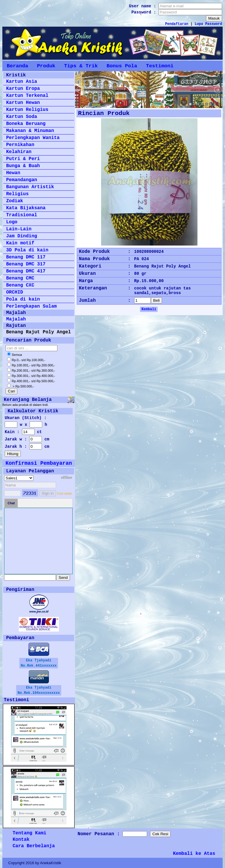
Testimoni (160, 66)
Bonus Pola (122, 66)
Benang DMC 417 (26, 271)
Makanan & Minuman (30, 131)
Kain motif (20, 243)
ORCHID (15, 292)
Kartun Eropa (23, 89)
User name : (144, 6)
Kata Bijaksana (26, 208)
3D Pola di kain (27, 250)
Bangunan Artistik (30, 187)
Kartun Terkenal (27, 96)
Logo (12, 222)
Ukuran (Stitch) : (26, 418)
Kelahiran (19, 152)
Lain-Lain (19, 229)
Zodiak (15, 201)
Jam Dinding (22, 236)
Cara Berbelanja (34, 846)
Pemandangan (22, 180)
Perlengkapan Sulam (31, 306)
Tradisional (22, 215)
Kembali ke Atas (194, 854)
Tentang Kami (29, 833)
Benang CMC (20, 278)
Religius (17, 194)
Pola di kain (23, 299)
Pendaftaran (177, 24)
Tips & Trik (81, 66)
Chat (11, 503)
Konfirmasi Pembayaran (39, 463)
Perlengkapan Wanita (33, 138)
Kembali (149, 309)
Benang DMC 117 (26, 257)
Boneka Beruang (26, 124)
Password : (145, 12)
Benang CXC (20, 285)
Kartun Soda (22, 117)
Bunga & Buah (23, 166)
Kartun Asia (22, 82)
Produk (46, 66)
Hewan (13, 173)
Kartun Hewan (23, 103)
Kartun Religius (27, 110)
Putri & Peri (23, 159)
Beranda (17, 66)
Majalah (16, 319)
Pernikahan (20, 145)
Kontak (21, 840)
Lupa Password (208, 24)
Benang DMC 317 (26, 264)
